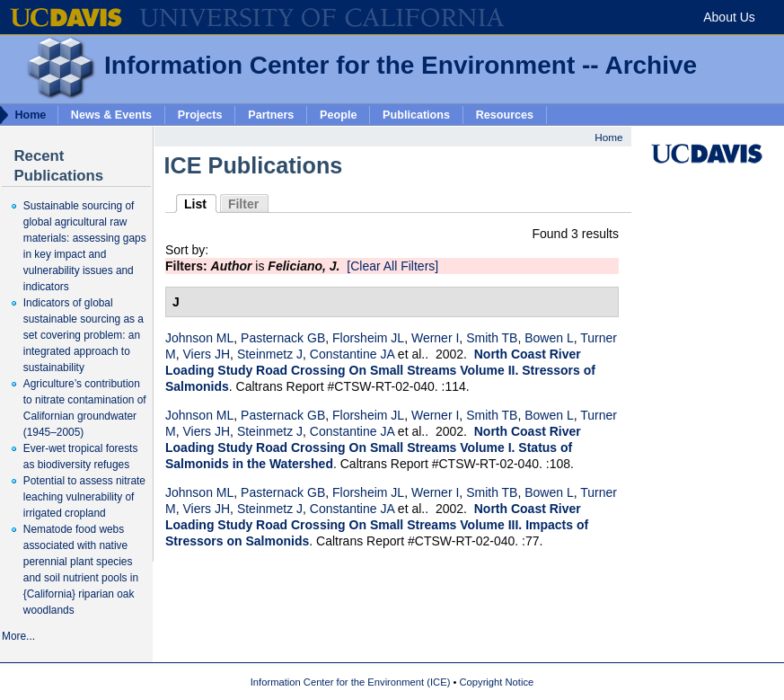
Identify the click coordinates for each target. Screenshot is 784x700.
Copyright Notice (497, 682)
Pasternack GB (283, 338)
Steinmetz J (270, 354)
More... (18, 636)
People (338, 114)
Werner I (435, 338)
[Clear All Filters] (392, 266)
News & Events (111, 114)
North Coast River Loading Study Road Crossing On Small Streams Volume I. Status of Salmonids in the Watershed (373, 447)
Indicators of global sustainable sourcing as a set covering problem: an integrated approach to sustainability (84, 335)
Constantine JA (352, 354)
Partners (271, 114)
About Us (729, 17)
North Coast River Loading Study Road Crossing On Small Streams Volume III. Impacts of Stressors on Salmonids (377, 525)
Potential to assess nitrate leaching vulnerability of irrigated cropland (84, 497)
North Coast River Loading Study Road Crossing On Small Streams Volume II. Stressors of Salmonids (380, 370)
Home (608, 137)
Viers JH (206, 354)
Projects (200, 114)
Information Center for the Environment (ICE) (351, 682)
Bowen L (549, 338)
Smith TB (492, 338)
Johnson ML (199, 338)
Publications (416, 114)
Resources (505, 114)
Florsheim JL (368, 338)
